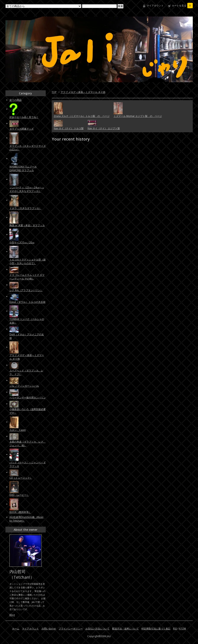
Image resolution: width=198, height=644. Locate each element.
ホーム (16, 629)
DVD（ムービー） (19, 495)
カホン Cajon (18, 430)
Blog (12, 615)
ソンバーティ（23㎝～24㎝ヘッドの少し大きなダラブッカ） (27, 189)
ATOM (182, 629)
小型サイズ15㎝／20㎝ (22, 242)
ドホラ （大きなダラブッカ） (25, 208)
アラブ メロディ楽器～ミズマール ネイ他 (83, 92)
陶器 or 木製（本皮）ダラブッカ (27, 225)
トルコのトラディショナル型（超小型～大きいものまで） (28, 261)
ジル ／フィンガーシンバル (24, 386)
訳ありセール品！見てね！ (24, 117)
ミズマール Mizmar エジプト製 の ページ (138, 116)
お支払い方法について (97, 629)
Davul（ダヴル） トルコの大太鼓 (27, 302)
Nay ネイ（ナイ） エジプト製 (104, 128)
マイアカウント (155, 6)
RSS (175, 629)
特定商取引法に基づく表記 (156, 629)
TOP (54, 92)
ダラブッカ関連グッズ (22, 129)
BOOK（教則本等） (20, 512)
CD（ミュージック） (21, 478)
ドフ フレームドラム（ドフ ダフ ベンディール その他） (27, 277)
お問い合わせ (49, 629)
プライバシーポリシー (71, 629)
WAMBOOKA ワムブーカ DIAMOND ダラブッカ (23, 168)
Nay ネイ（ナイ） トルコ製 (69, 128)
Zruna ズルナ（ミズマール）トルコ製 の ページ (82, 116)
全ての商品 (16, 100)
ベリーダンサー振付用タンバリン (28, 398)
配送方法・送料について (125, 629)
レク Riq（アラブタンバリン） (26, 290)
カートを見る (182, 6)
